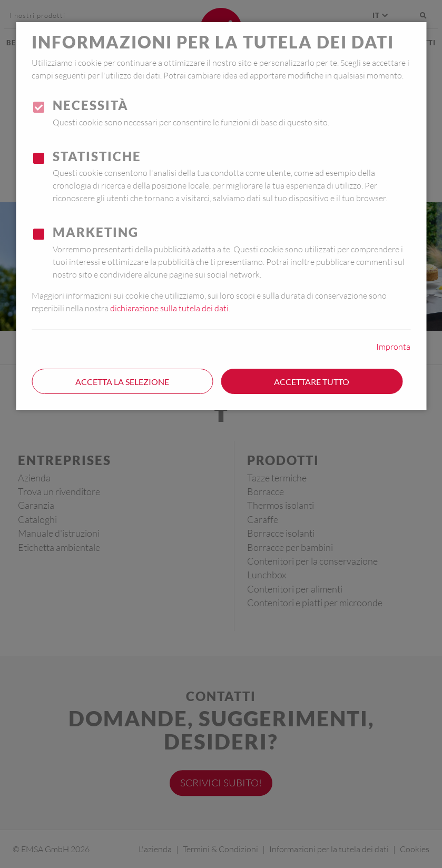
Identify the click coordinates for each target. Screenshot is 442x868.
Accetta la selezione (122, 382)
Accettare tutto (312, 382)
